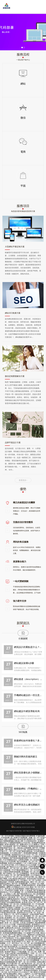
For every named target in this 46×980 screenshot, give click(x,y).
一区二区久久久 (6, 945)
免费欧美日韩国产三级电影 (10, 907)
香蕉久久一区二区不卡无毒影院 (16, 914)
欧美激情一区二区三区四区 (15, 918)
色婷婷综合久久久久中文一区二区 (25, 855)
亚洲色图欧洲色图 (30, 853)
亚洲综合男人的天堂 (13, 928)
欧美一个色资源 (26, 890)
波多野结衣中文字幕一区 (26, 912)
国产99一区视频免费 (20, 884)
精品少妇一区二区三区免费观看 (27, 960)
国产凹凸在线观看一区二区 (27, 936)
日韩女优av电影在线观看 (14, 940)
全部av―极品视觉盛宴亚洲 (23, 926)
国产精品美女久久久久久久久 (14, 957)
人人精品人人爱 (10, 894)
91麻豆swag (32, 863)
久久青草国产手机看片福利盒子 (31, 947)
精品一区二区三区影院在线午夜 (24, 967)
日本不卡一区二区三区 (13, 877)
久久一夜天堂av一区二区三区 (11, 916)
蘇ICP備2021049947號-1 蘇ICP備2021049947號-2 (23, 831)
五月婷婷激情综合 (22, 948)
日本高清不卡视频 (12, 890)
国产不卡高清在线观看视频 (32, 909)
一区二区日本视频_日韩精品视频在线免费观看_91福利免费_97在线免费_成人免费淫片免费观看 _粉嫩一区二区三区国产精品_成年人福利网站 (23, 838)
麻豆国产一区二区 (27, 975)
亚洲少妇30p (37, 919)
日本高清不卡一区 (29, 928)
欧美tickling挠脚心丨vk (17, 863)
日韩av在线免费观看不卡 (10, 880)
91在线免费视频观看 (35, 897)
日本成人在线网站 (27, 923)
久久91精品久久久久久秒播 (26, 865)
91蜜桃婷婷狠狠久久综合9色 (19, 843)
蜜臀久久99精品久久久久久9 (17, 887)
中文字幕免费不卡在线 (25, 969)
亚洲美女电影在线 (35, 846)
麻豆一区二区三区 (37, 882)
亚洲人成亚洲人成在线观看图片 (17, 953)
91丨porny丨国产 (29, 907)
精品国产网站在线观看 (22, 921)
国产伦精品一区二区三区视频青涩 (16, 873)
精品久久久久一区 (20, 945)
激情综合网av (5, 884)
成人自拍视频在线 (38, 943)
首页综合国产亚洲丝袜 (36, 878)
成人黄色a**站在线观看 (29, 868)
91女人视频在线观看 (23, 938)
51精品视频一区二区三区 (27, 952)
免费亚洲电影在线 (22, 882)
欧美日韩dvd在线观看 (11, 895)
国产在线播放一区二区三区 (27, 861)
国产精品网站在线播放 (12, 885)
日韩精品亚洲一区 (27, 904)
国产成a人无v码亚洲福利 (14, 889)
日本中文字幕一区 (30, 877)
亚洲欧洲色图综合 (29, 885)
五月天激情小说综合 (8, 919)
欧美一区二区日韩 (12, 923)
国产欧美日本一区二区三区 (32, 964)
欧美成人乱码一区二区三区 (32, 902)
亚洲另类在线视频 (24, 930)
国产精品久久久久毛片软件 (17, 867)
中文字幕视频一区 (16, 892)
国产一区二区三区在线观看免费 (29, 958)
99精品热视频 (38, 930)
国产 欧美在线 (12, 955)
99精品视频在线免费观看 (28, 965)
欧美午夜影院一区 (12, 844)
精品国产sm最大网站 (29, 899)
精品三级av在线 (9, 936)
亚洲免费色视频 (6, 931)
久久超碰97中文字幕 (31, 933)
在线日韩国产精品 (37, 914)
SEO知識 (23, 732)
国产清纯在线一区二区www (31, 911)
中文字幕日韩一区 (13, 964)
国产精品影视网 (23, 875)
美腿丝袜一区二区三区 (35, 918)
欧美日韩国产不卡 (19, 941)
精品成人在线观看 (24, 848)
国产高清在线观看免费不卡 (20, 858)
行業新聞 (23, 639)
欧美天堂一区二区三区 (22, 931)
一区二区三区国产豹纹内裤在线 (20, 851)
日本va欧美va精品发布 (17, 878)
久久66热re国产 (16, 853)
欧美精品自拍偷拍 (31, 970)
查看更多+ (23, 480)
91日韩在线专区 (30, 841)
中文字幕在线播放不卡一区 (22, 870)
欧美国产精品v (10, 952)
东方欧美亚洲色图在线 (34, 940)
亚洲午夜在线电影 (13, 909)
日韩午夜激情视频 (35, 867)
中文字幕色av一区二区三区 (34, 906)
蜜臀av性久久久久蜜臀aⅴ (30, 844)
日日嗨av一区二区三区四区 (31, 880)
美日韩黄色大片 (13, 975)
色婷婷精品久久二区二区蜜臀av (22, 950)
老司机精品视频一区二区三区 (16, 977)
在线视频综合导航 (24, 919)
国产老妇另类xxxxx (24, 894)
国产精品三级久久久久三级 (16, 850)
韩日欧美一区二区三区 (17, 897)
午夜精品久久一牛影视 (19, 901)
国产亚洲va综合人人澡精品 (29, 856)
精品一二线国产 (24, 974)
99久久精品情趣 (35, 945)
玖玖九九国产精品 (26, 955)
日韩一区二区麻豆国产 (14, 970)
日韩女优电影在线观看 (12, 872)
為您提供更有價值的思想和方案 (23, 211)
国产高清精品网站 (10, 974)
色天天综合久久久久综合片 (19, 972)
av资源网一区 (10, 958)
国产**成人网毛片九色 (17, 935)
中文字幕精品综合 (10, 860)
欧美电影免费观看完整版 (13, 933)
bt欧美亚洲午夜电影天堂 (26, 839)
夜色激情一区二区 (31, 916)
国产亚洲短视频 (27, 895)
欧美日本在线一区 (38, 873)
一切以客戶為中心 (23, 60)
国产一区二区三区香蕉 (27, 962)
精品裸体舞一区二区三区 (13, 906)
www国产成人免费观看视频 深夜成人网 (22, 840)
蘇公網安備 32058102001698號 (24, 827)
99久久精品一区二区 (8, 875)
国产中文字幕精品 (20, 846)
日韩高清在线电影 (24, 924)
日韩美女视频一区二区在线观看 (30, 860)
